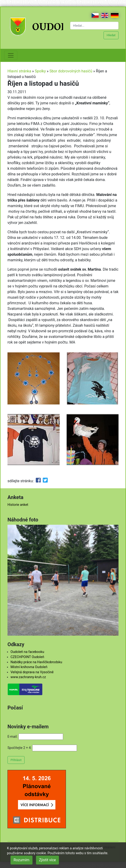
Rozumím (22, 860)
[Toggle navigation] (11, 55)
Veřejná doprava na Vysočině (32, 672)
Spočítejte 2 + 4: (20, 748)
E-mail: (13, 737)
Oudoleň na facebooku (27, 652)
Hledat (111, 35)
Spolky (40, 71)
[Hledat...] (94, 26)
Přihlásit (16, 760)
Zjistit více (47, 860)
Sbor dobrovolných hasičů (71, 71)
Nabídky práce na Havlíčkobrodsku (36, 662)
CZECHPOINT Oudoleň (27, 657)
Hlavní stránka (19, 71)
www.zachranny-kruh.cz (28, 677)
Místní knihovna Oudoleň (29, 667)
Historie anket (18, 505)
